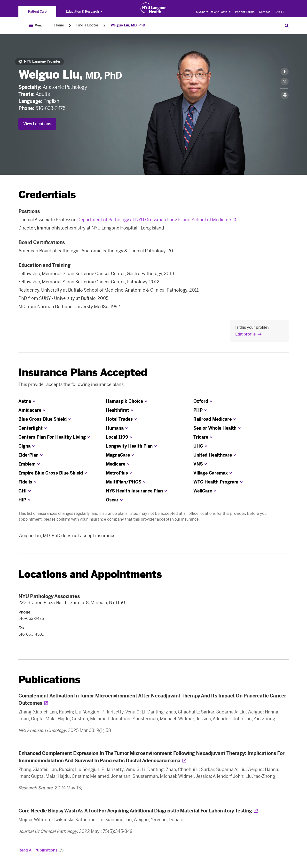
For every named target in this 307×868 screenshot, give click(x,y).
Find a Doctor (87, 25)
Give (279, 12)
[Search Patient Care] (287, 25)
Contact (264, 12)
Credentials (47, 195)
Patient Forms (245, 12)
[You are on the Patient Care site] (37, 12)
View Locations (37, 124)
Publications (49, 680)
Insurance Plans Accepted (83, 373)
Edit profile (245, 334)
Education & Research (84, 12)
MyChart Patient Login (213, 12)
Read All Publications (41, 850)
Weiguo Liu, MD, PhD (128, 25)
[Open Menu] (36, 25)
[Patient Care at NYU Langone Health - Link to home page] (153, 8)
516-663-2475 (50, 108)
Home (59, 25)
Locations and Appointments (90, 574)
